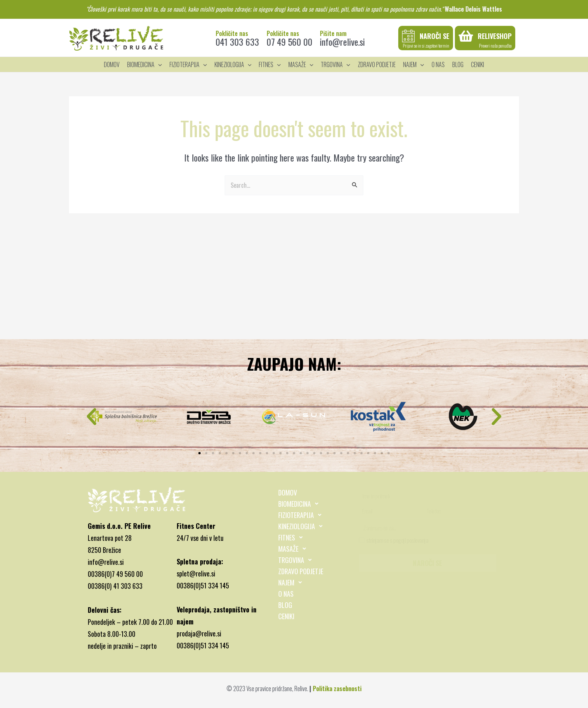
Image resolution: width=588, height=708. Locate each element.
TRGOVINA (297, 560)
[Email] (391, 511)
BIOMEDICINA (300, 504)
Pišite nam (333, 33)
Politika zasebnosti (337, 689)
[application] (158, 64)
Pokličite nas (232, 33)
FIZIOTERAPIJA (302, 515)
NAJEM (292, 582)
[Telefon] (459, 511)
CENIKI (286, 616)
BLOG (285, 605)
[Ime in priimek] (428, 496)
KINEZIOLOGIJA (302, 526)
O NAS (286, 594)
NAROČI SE (427, 563)
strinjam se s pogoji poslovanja (394, 540)
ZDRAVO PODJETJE (301, 571)
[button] (91, 417)
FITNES (292, 537)
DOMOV (288, 492)
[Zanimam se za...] (429, 528)
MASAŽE (294, 549)
